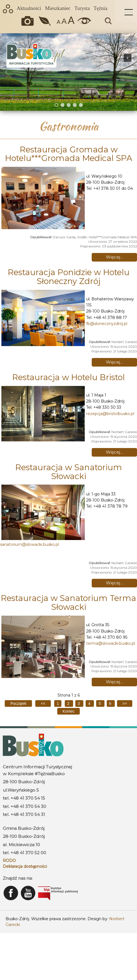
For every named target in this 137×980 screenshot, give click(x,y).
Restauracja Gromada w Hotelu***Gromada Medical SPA (69, 154)
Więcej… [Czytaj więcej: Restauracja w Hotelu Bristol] (114, 452)
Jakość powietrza (45, 21)
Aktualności (29, 8)
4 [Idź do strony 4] (90, 703)
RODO (9, 861)
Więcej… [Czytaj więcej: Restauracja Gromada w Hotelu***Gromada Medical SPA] (114, 257)
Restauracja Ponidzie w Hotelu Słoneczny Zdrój (69, 277)
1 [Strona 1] (58, 703)
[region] (68, 72)
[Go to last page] (68, 711)
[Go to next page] (124, 703)
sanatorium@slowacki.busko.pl (29, 544)
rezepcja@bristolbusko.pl (110, 414)
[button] (6, 72)
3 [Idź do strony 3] (79, 703)
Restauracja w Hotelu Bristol (68, 377)
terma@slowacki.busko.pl (111, 643)
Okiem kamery (29, 21)
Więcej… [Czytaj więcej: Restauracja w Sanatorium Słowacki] (114, 583)
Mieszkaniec (58, 8)
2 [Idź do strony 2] (69, 703)
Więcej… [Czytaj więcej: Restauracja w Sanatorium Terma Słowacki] (114, 682)
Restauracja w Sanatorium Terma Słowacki (68, 602)
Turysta (82, 8)
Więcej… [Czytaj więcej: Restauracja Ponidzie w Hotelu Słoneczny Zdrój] (114, 362)
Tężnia (100, 8)
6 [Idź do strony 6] (111, 703)
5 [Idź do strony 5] (100, 703)
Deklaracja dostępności (25, 866)
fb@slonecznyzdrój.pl (107, 324)
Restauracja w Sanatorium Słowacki (69, 472)
